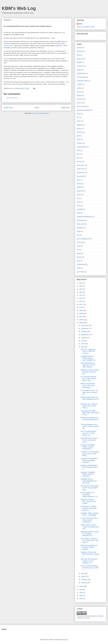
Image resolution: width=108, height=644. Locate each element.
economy (80, 99)
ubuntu (79, 257)
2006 (81, 320)
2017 (81, 295)
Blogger (65, 640)
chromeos (80, 66)
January (84, 583)
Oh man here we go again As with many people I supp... (90, 488)
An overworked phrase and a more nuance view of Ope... (89, 379)
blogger (79, 62)
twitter (79, 253)
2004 (81, 586)
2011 (81, 304)
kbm (81, 24)
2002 (81, 593)
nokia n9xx (80, 169)
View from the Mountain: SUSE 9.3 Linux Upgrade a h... (89, 561)
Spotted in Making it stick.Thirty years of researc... (88, 501)
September (85, 335)
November (85, 328)
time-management (83, 239)
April (83, 573)
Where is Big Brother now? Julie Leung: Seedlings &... (88, 385)
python (79, 195)
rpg (78, 198)
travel (79, 246)
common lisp (81, 77)
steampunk (81, 220)
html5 (79, 139)
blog (78, 55)
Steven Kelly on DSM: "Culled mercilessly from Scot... (90, 527)
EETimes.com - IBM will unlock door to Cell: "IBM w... (89, 406)
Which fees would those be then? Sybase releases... (89, 547)
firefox (79, 121)
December (85, 325)
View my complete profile (85, 27)
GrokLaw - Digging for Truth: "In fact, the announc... (88, 351)
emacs (79, 103)
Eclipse (79, 95)
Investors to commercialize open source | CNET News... (90, 454)
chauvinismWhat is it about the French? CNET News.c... (88, 365)
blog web (80, 59)
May (83, 347)
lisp (78, 158)
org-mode (80, 176)
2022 (81, 289)
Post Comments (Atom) (41, 113)
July (83, 341)
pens (78, 180)
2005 (81, 323)
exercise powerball (83, 110)
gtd (78, 136)
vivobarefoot (81, 264)
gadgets (80, 125)
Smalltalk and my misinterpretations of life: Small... (89, 481)
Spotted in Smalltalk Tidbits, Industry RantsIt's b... (88, 474)
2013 (81, 298)
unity (78, 261)
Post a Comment (12, 98)
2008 (81, 314)
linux (78, 154)
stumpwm (80, 228)
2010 (81, 307)
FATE (79, 114)
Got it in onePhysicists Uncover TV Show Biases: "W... (88, 433)
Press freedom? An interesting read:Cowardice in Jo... (90, 495)
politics (79, 187)
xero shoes (81, 272)
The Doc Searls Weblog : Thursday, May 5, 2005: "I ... (90, 568)
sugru (79, 231)
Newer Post (8, 108)
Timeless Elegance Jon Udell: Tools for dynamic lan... (90, 426)
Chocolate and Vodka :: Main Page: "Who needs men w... (90, 413)
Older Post (65, 108)
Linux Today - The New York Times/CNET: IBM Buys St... (89, 540)
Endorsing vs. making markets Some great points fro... (89, 508)
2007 (81, 317)
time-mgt (80, 242)
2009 (81, 311)
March (83, 576)
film (78, 117)
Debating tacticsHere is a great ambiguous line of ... (90, 399)
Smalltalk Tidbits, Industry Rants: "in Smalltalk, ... (90, 514)
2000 (81, 599)
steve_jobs (80, 224)
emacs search (82, 106)
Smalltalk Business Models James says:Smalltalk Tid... (88, 358)
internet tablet (82, 147)
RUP (78, 202)
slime (79, 206)
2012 (81, 301)
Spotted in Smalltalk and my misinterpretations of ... (90, 420)
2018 (81, 292)
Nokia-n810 (81, 173)
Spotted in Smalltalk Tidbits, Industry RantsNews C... (88, 447)
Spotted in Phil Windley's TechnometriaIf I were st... (89, 467)
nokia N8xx (81, 165)
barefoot (80, 51)
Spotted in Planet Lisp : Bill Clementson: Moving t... (90, 554)
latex (78, 150)
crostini (79, 84)
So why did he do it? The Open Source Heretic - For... (89, 392)
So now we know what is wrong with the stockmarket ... (89, 520)
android (79, 48)
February (84, 580)
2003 (81, 590)
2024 (81, 283)
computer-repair (82, 81)
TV (78, 250)
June (83, 344)
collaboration (81, 73)
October (84, 331)
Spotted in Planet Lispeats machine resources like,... (90, 372)
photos (79, 184)
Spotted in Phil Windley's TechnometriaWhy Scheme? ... (89, 461)
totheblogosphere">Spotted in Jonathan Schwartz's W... (90, 534)
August (84, 338)
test (78, 235)
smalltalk (80, 209)
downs (79, 92)
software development (84, 217)
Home (37, 108)
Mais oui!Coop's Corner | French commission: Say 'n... (89, 440)
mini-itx (79, 162)
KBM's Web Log (19, 8)
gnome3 (80, 132)
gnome (79, 128)
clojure (79, 70)
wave (79, 268)
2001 (81, 596)
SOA (78, 213)
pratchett (80, 191)
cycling (79, 88)
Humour (80, 143)
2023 (81, 286)
